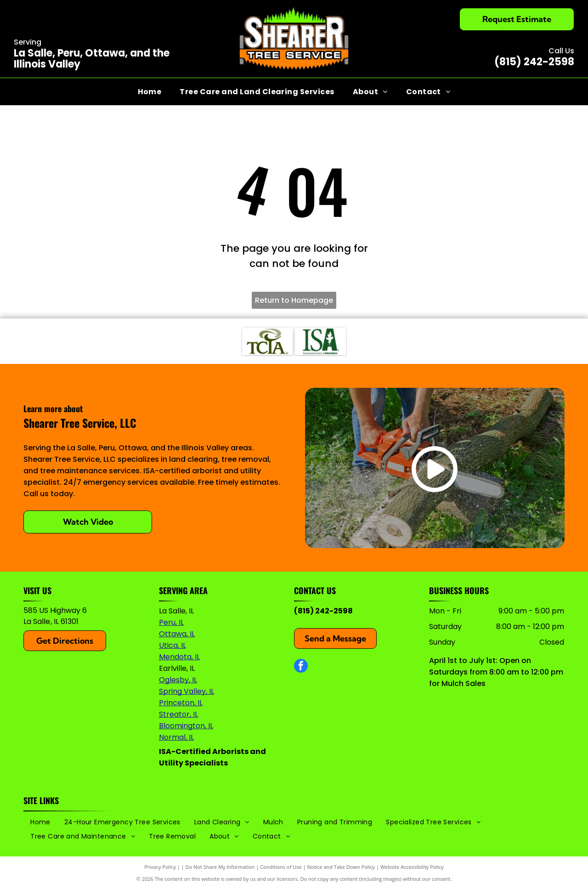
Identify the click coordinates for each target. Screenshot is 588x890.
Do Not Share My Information (220, 867)
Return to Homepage (294, 300)
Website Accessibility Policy (412, 867)
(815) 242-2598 (534, 62)
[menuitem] (150, 92)
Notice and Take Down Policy (341, 867)
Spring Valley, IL (187, 691)
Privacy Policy (160, 867)
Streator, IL (178, 714)
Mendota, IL (179, 657)
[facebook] (301, 667)
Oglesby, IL (178, 680)
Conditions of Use (281, 867)
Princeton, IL (181, 703)
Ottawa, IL (177, 634)
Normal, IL (176, 737)
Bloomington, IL (186, 726)
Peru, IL (171, 622)
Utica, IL (172, 645)
